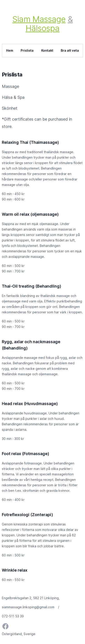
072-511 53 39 (13, 616)
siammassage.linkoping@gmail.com (28, 607)
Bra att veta (70, 51)
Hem (10, 51)
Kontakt (47, 51)
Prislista (27, 51)
